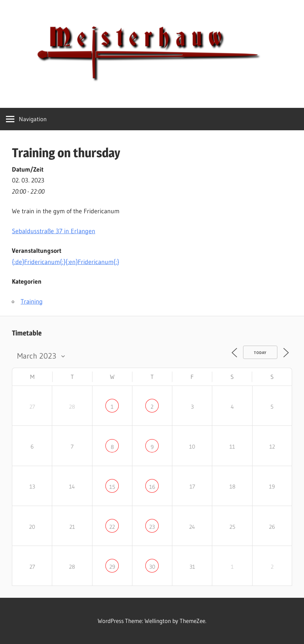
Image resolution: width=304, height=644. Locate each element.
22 (112, 527)
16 (152, 487)
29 (112, 567)
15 (112, 487)
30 (152, 567)
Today (260, 353)
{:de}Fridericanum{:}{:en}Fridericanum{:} (65, 262)
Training (32, 302)
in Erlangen (54, 231)
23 (152, 527)
